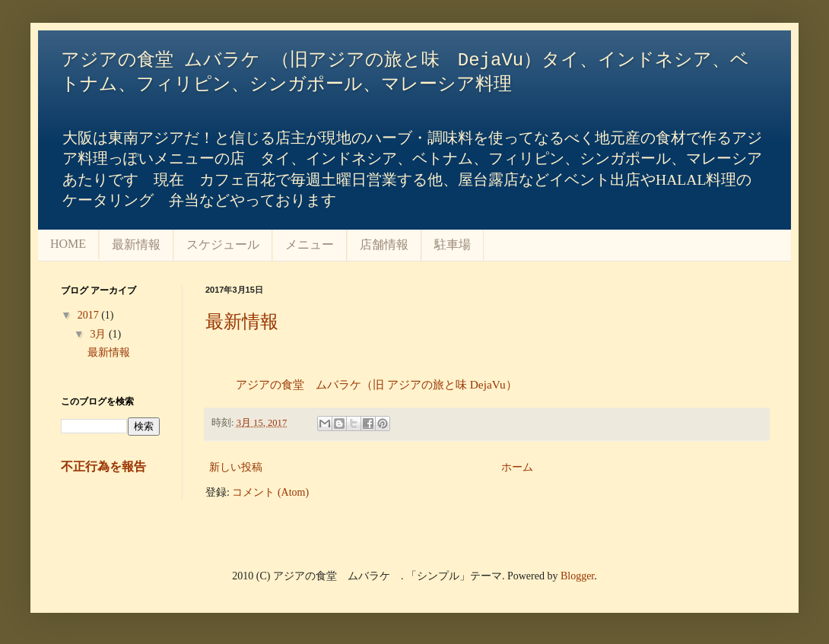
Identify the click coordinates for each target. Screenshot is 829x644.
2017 (90, 315)
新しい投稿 (236, 467)
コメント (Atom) (270, 492)
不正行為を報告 (103, 466)
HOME (68, 244)
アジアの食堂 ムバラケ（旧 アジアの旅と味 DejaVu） (376, 384)
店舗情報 (384, 244)
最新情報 (136, 244)
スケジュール (223, 244)
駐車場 (453, 244)
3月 (99, 334)
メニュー (310, 244)
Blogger (577, 576)
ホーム (517, 467)
